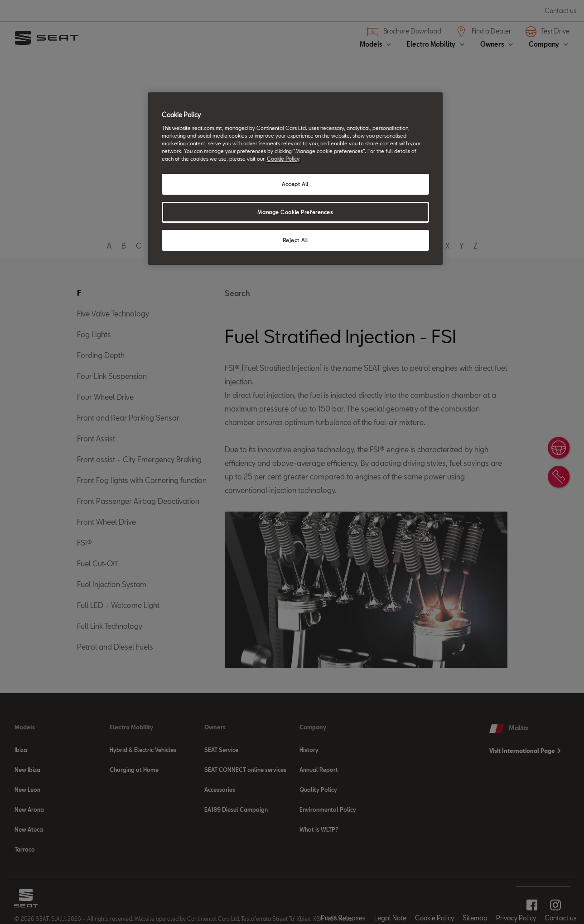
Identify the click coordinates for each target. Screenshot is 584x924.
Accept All (295, 184)
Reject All (295, 240)
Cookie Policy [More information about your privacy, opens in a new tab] (283, 159)
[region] (295, 179)
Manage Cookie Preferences (295, 212)
